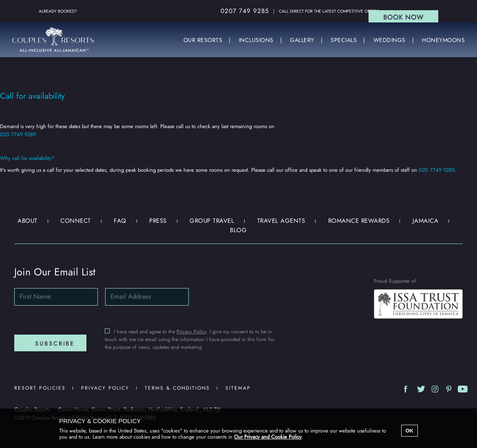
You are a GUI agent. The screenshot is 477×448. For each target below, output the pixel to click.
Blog (238, 230)
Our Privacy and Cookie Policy (268, 437)
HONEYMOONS (443, 40)
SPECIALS (344, 40)
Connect (76, 221)
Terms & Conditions (177, 388)
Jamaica (426, 221)
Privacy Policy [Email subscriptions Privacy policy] (191, 332)
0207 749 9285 (245, 11)
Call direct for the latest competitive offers (329, 11)
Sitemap (238, 388)
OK (410, 431)
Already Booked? (58, 11)
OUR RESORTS (203, 40)
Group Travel (212, 221)
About (28, 221)
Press (158, 221)
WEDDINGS (390, 40)
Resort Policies (40, 388)
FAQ (120, 221)
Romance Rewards (359, 221)
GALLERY (302, 40)
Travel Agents (281, 221)
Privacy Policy (105, 388)
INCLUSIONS (256, 40)
